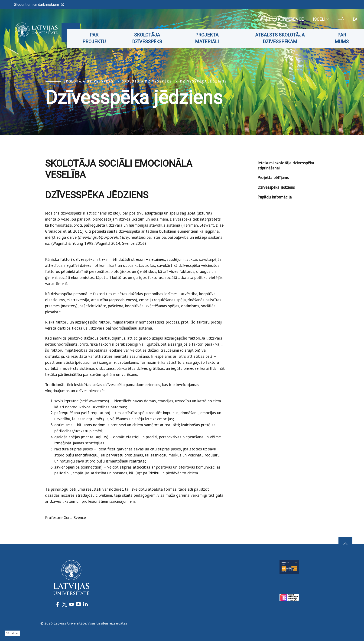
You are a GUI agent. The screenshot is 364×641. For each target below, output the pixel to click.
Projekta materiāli (211, 38)
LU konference (280, 19)
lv (355, 19)
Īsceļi (321, 19)
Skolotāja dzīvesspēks (153, 38)
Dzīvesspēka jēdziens (204, 81)
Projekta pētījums (273, 177)
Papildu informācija (275, 197)
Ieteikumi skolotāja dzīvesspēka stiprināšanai (286, 165)
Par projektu (102, 38)
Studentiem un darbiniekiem (39, 5)
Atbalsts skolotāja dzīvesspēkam (282, 38)
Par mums (342, 38)
